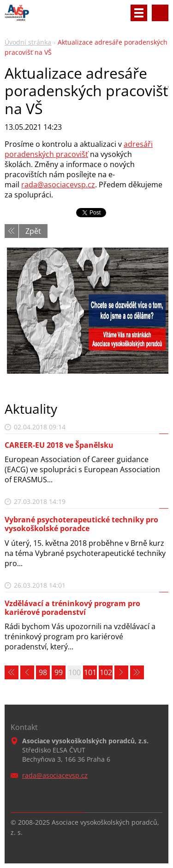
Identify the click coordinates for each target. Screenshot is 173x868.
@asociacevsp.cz (66, 185)
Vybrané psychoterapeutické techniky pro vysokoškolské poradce (81, 524)
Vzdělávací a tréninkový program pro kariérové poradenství (72, 608)
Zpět (33, 231)
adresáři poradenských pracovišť (79, 149)
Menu (139, 13)
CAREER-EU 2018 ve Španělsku (59, 445)
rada (29, 185)
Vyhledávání (160, 13)
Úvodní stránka (28, 42)
